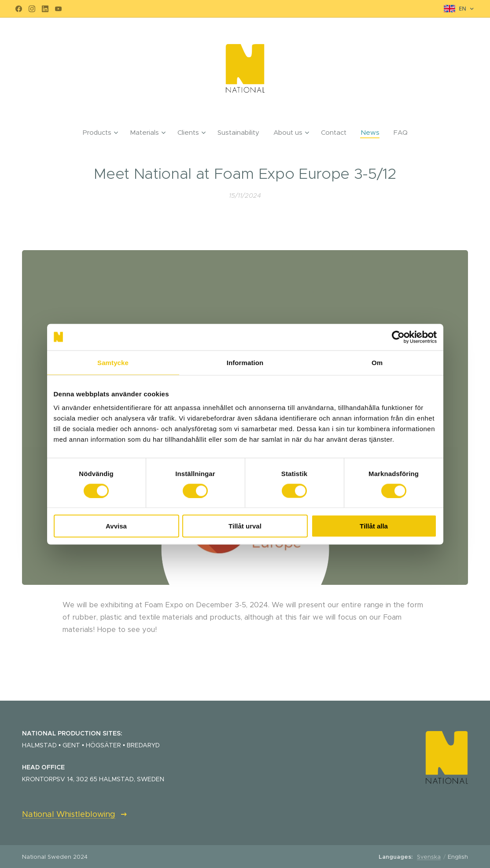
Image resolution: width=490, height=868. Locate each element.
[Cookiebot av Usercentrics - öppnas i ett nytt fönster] (398, 337)
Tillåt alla (374, 526)
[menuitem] (103, 133)
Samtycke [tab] (113, 362)
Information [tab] (245, 362)
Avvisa (116, 526)
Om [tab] (377, 362)
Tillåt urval (245, 526)
